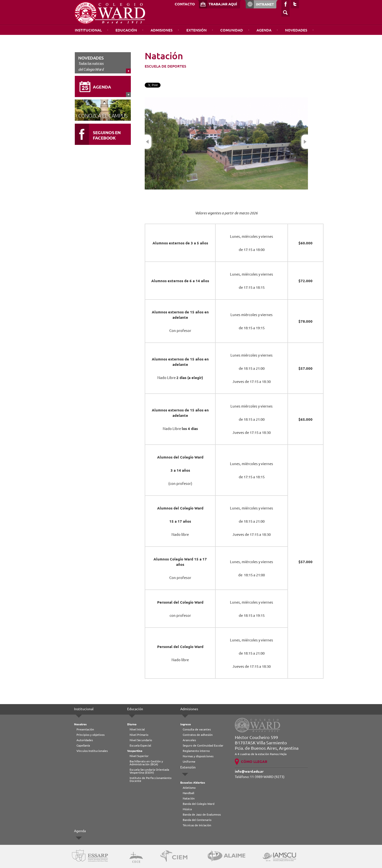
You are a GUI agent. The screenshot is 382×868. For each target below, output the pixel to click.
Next (305, 142)
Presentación (85, 729)
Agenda (264, 30)
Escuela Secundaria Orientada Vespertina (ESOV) (149, 771)
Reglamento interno (196, 751)
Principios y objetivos (91, 735)
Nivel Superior (139, 756)
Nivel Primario (139, 735)
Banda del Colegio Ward (199, 804)
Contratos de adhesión (198, 735)
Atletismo (189, 788)
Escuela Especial (140, 745)
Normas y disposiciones (198, 756)
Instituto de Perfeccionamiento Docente (151, 779)
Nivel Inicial (137, 729)
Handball (188, 793)
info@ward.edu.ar (249, 771)
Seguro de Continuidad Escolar (203, 745)
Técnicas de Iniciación (197, 825)
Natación (189, 798)
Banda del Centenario (197, 820)
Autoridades (85, 740)
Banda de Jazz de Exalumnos (202, 814)
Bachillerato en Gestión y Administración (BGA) (146, 763)
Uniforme (189, 762)
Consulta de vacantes (197, 729)
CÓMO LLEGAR (254, 762)
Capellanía (83, 745)
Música (187, 809)
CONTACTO (185, 4)
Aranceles (189, 740)
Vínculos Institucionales (92, 751)
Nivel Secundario (141, 740)
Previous (148, 142)
